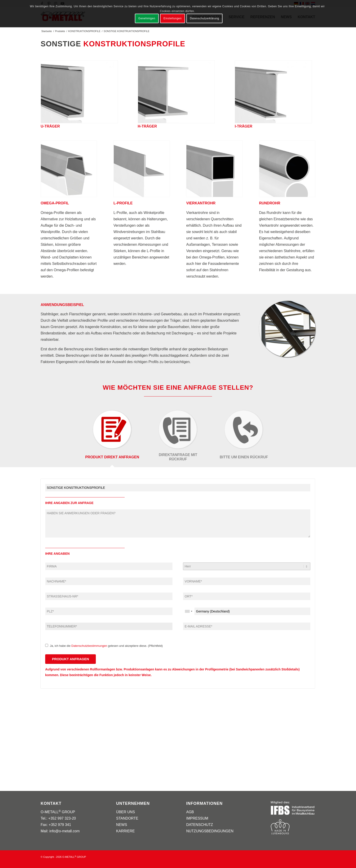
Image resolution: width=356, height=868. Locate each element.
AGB (190, 812)
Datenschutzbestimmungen (89, 646)
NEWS (122, 825)
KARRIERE (126, 831)
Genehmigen (147, 18)
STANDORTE (127, 818)
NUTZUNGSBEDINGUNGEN (210, 831)
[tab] (112, 438)
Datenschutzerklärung (204, 18)
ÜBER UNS (126, 812)
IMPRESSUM (197, 818)
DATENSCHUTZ (200, 825)
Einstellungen (173, 18)
